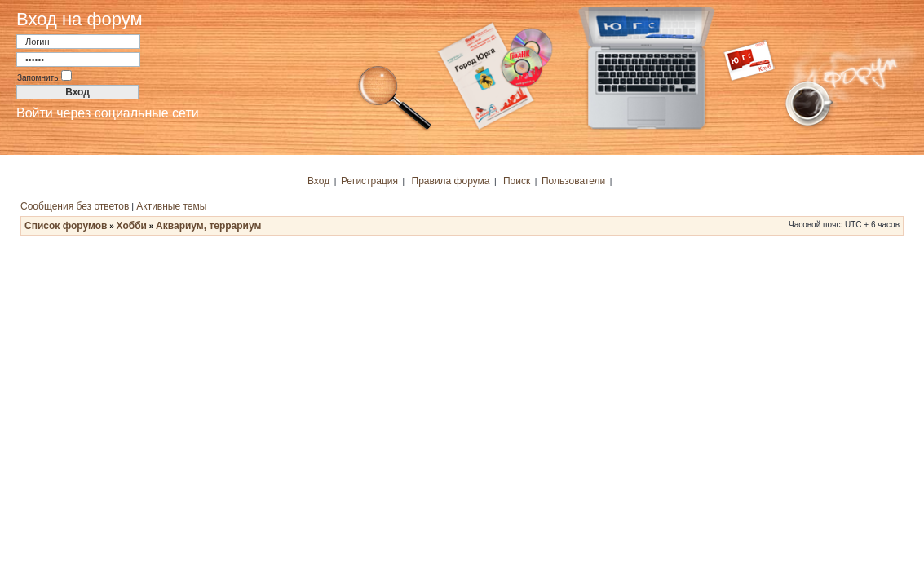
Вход (318, 181)
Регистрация (369, 181)
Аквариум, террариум (208, 226)
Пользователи (573, 181)
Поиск (517, 181)
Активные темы (171, 206)
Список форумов (66, 226)
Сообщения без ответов (75, 206)
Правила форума (451, 181)
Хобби (132, 226)
